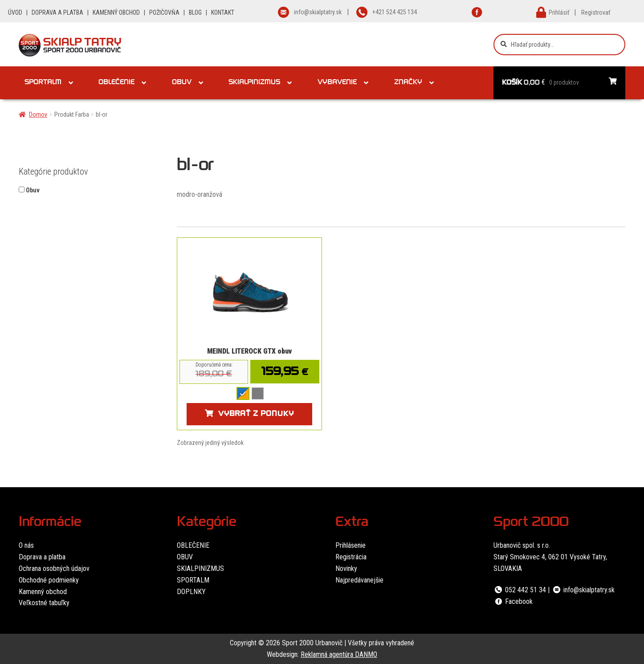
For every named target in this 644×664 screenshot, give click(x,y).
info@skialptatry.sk (583, 590)
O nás (26, 545)
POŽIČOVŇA (164, 12)
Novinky (346, 568)
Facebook (513, 601)
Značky (408, 83)
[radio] (243, 393)
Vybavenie (337, 83)
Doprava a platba (42, 557)
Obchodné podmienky (49, 580)
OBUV (185, 557)
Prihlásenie (351, 545)
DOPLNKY (191, 592)
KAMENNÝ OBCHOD (116, 12)
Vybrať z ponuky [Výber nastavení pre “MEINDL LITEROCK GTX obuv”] (256, 415)
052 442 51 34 (520, 590)
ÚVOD (15, 12)
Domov (38, 114)
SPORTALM (193, 580)
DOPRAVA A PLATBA (57, 12)
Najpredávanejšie (359, 580)
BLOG (195, 12)
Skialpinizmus (254, 83)
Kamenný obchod (43, 592)
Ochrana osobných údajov (54, 568)
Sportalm (43, 83)
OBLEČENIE (193, 545)
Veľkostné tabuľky (44, 603)
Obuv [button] (33, 190)
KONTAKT (223, 12)
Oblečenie (116, 83)
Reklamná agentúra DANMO (339, 654)
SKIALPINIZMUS (200, 568)
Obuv (182, 83)
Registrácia (351, 557)
